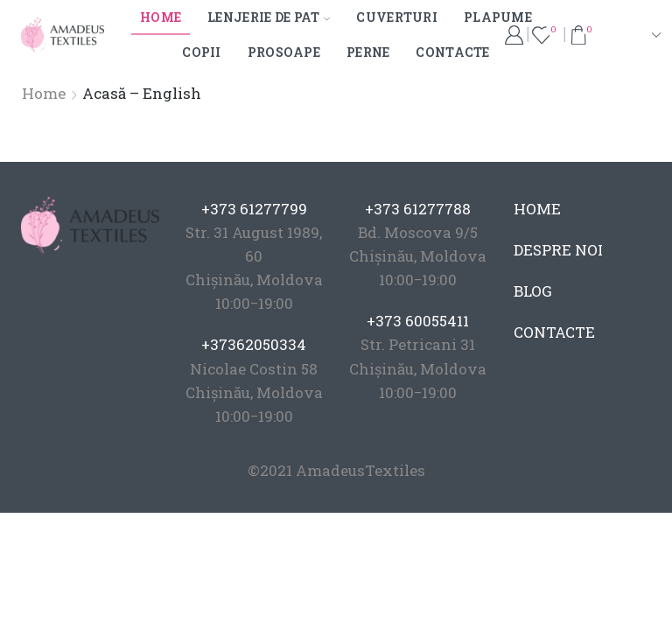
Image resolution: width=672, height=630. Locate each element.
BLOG (533, 291)
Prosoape (284, 52)
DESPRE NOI (558, 250)
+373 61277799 (254, 209)
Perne (368, 52)
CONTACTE (554, 332)
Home (161, 17)
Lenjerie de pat (269, 17)
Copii (201, 52)
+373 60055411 (418, 321)
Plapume (498, 17)
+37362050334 (254, 344)
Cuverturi (397, 17)
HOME (537, 209)
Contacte (452, 52)
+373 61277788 (418, 209)
